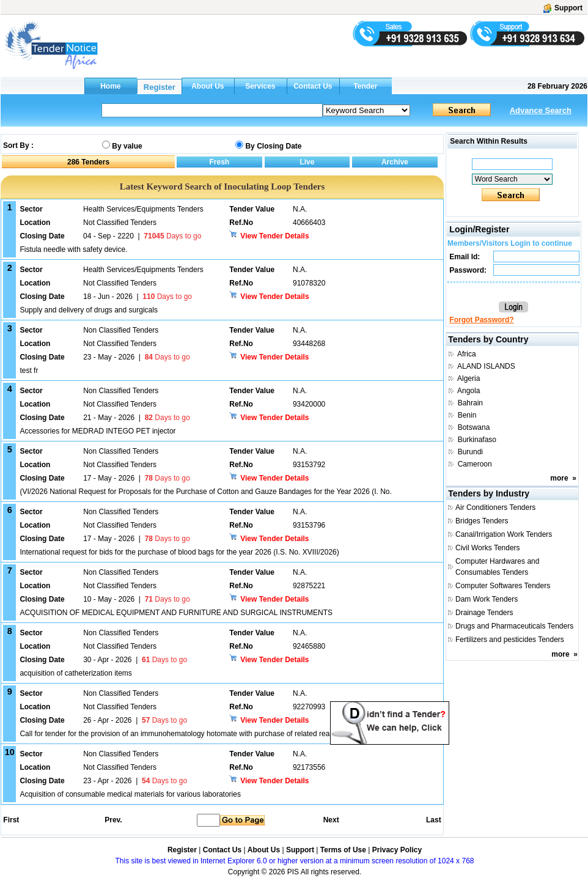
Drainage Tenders (484, 613)
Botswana (474, 427)
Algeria (469, 378)
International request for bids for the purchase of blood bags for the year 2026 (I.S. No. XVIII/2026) (179, 552)
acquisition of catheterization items (75, 673)
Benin (467, 415)
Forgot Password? (481, 320)
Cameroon (475, 464)
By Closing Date (273, 146)
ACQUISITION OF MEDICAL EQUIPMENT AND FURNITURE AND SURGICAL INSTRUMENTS (176, 613)
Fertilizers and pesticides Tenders (510, 640)
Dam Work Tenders (487, 599)
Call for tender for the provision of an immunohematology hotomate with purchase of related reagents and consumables (213, 734)
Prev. (113, 820)
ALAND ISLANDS (486, 366)
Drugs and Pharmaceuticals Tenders (514, 626)
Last (434, 820)
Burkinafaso (477, 440)
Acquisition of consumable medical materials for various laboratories (130, 794)
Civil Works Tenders (488, 548)
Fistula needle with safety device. (73, 249)
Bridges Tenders (482, 521)
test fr (29, 371)
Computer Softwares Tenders (503, 586)
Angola (469, 391)
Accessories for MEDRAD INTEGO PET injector (97, 431)
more (559, 478)
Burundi (470, 452)
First (10, 820)
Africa (467, 354)
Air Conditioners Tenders (495, 507)
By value (127, 146)
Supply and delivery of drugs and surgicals (88, 310)
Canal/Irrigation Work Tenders (504, 534)
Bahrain (470, 403)
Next (331, 820)
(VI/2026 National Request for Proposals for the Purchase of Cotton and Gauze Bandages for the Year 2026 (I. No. (205, 492)
